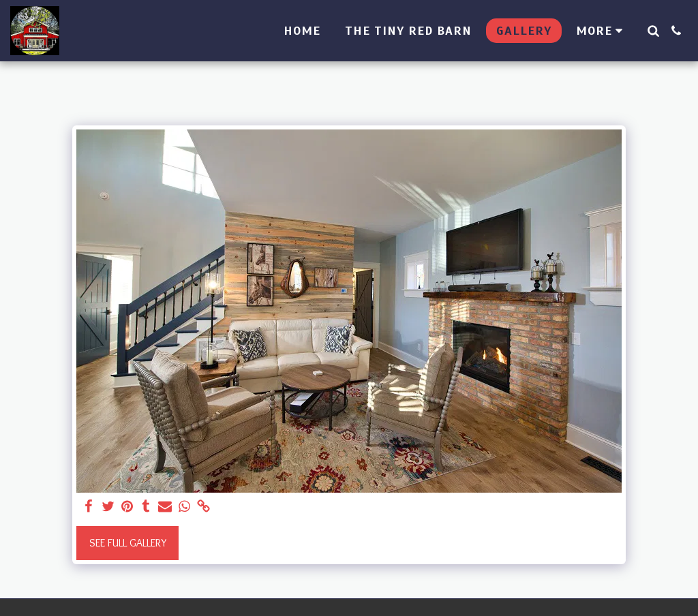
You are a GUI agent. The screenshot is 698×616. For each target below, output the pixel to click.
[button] (653, 31)
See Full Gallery (128, 543)
